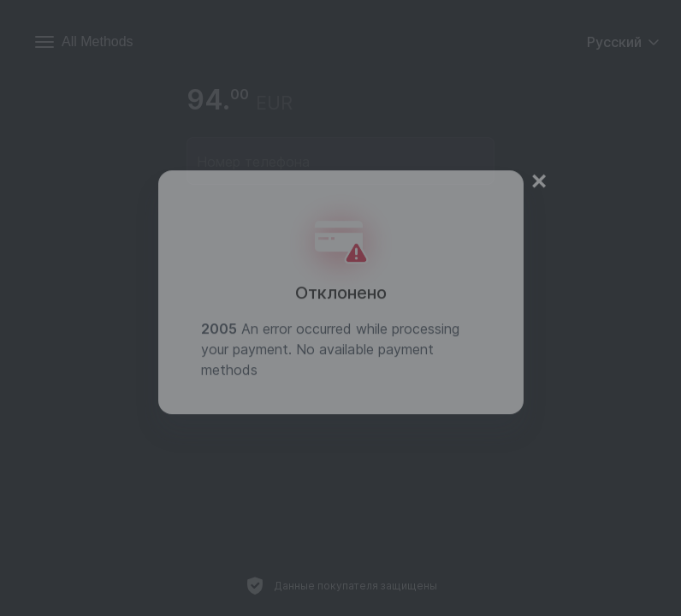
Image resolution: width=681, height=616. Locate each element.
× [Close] (539, 165)
